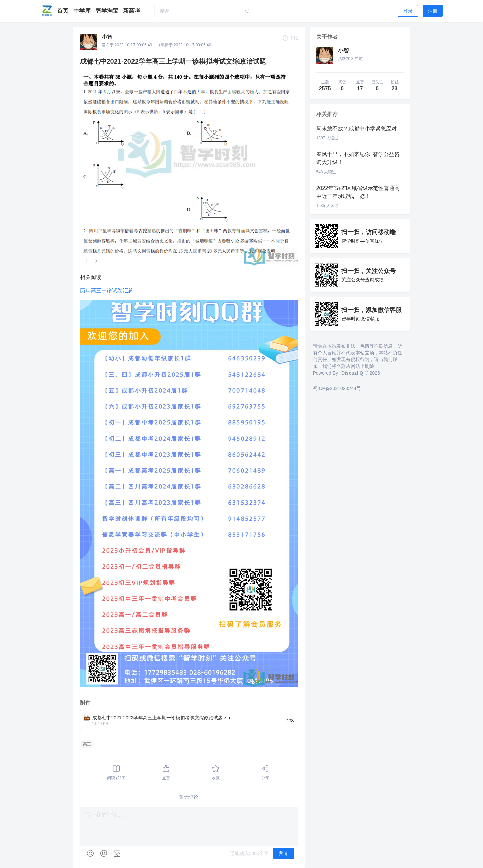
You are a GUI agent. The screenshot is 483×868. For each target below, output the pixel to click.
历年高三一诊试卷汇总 (107, 291)
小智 (107, 37)
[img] (90, 853)
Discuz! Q (352, 373)
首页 (64, 11)
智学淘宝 (108, 11)
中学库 (83, 11)
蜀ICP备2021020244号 (337, 388)
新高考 (132, 11)
